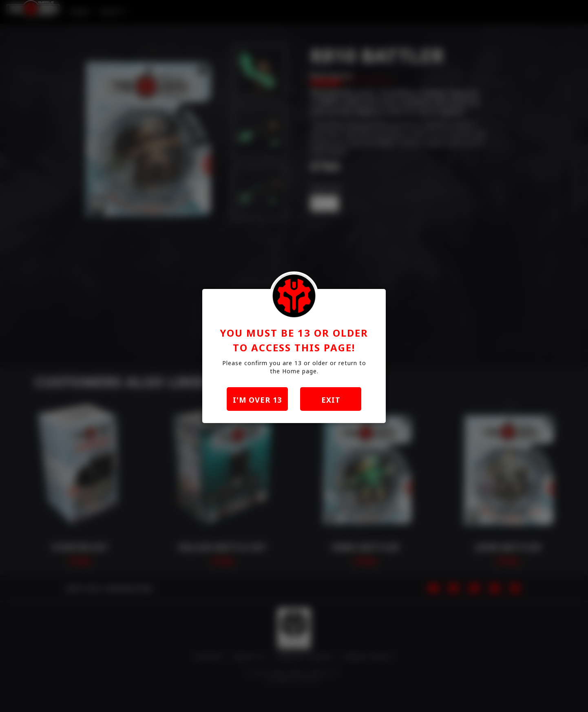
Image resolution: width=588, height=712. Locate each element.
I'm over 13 (257, 400)
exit (331, 400)
